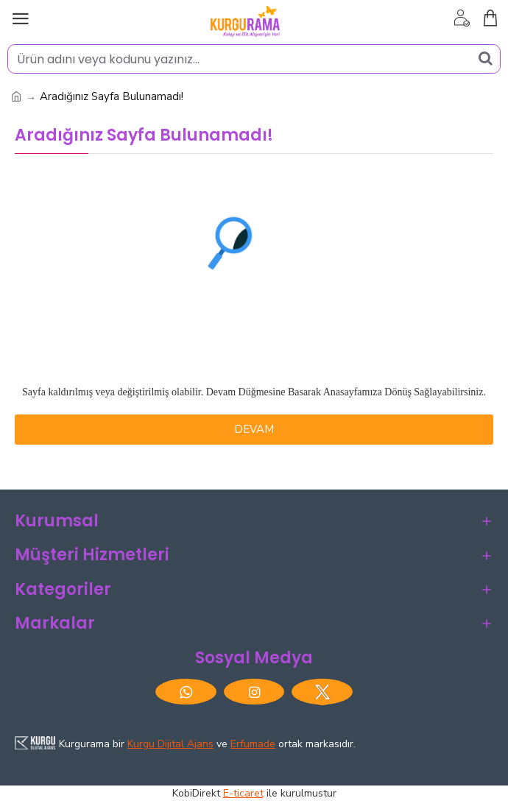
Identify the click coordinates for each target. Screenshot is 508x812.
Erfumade (253, 744)
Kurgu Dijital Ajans (170, 744)
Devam (254, 429)
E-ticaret (243, 793)
